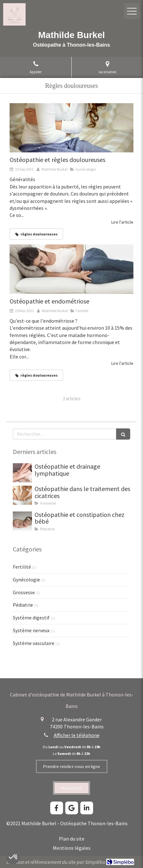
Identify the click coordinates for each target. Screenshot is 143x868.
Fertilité (22, 567)
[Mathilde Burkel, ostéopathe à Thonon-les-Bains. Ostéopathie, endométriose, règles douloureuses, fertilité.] (71, 269)
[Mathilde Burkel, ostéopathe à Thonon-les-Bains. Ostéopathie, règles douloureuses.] (71, 128)
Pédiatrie (23, 605)
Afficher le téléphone (77, 735)
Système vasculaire (34, 643)
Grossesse (24, 592)
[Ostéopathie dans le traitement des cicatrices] (22, 495)
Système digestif (31, 618)
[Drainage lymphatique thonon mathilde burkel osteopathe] (22, 473)
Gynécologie (26, 580)
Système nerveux (31, 630)
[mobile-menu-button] (132, 11)
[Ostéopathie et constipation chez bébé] (22, 521)
